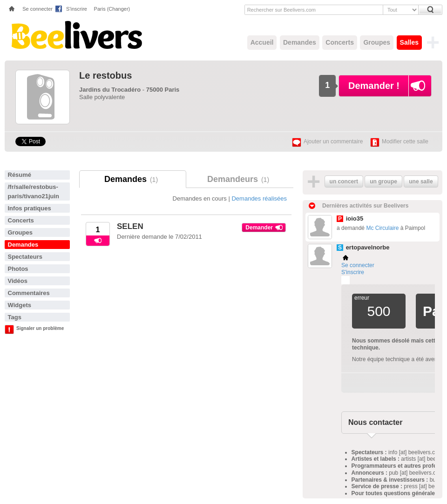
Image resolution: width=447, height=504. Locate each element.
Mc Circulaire (382, 228)
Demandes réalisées (259, 198)
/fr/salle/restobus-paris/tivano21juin (34, 192)
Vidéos (18, 281)
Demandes (300, 42)
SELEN (130, 226)
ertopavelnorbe (368, 247)
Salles (409, 42)
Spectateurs (25, 257)
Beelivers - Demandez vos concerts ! (76, 35)
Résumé (20, 175)
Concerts (340, 42)
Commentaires (29, 293)
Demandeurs (240, 179)
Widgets (20, 305)
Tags (15, 317)
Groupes (377, 42)
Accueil (262, 42)
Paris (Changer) (112, 9)
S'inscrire (77, 9)
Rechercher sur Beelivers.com (281, 10)
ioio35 (355, 218)
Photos (18, 269)
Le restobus (105, 75)
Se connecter (37, 9)
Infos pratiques (30, 208)
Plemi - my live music (345, 280)
